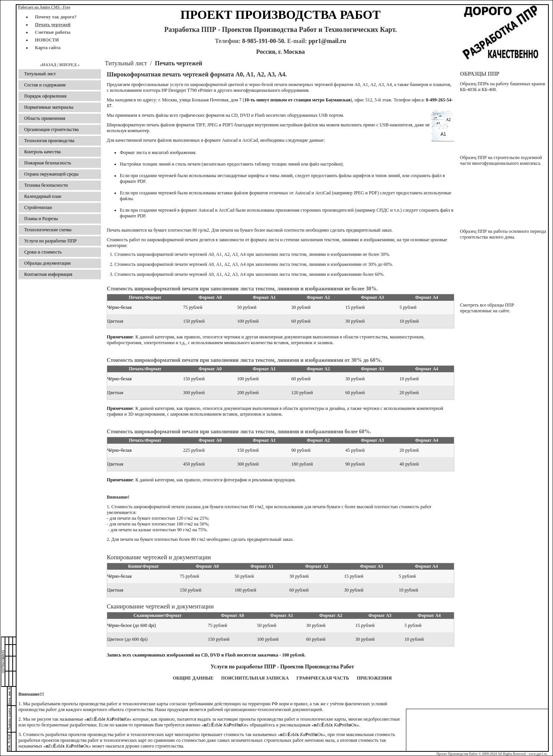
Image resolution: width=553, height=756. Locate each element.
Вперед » (69, 65)
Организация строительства (51, 129)
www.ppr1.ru (538, 754)
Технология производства (49, 141)
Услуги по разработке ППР (50, 241)
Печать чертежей (53, 25)
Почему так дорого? (56, 17)
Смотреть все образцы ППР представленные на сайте (487, 308)
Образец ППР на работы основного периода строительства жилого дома (503, 234)
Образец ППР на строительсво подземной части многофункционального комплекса (501, 160)
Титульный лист (126, 63)
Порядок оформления (45, 96)
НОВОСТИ (47, 40)
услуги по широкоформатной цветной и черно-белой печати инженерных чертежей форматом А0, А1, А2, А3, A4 (281, 85)
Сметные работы (53, 32)
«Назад (48, 65)
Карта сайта (48, 48)
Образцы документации (47, 263)
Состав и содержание (45, 85)
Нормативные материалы (49, 107)
